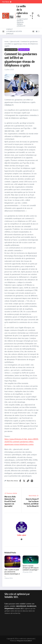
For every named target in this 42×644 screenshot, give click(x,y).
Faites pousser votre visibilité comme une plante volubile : (20, 606)
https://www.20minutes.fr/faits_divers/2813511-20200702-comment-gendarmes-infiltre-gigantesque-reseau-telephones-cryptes (22, 442)
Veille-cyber (22, 535)
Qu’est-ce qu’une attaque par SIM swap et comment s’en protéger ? (31, 568)
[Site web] (22, 539)
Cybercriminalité (11, 50)
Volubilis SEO (19, 608)
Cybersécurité (15, 42)
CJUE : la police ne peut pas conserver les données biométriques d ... (12, 573)
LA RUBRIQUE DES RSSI (14, 31)
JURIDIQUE (10, 34)
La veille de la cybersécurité (22, 11)
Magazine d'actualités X (25, 641)
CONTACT (9, 29)
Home (6, 42)
